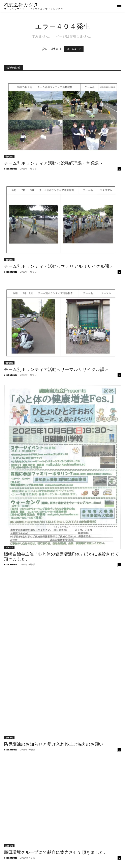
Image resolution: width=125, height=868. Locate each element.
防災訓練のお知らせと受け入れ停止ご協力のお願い (54, 744)
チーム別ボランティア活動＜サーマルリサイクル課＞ (56, 370)
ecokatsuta (11, 169)
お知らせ (9, 547)
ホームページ (74, 49)
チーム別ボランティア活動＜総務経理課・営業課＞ (53, 163)
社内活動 (9, 156)
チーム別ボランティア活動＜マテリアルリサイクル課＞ (59, 266)
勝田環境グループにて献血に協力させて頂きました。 (56, 852)
